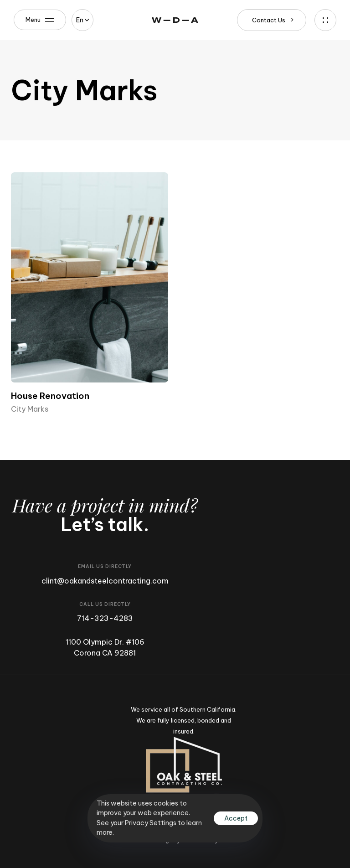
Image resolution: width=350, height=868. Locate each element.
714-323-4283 (105, 618)
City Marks (30, 409)
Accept (236, 818)
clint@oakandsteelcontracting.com (105, 581)
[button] (82, 20)
